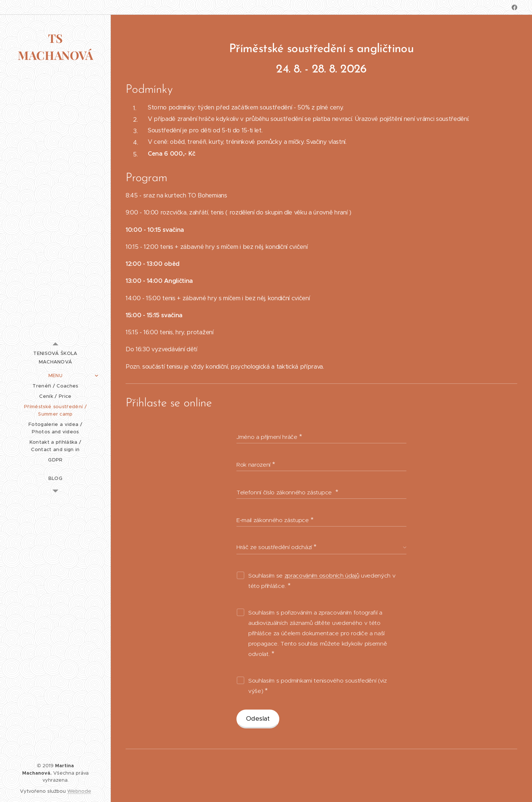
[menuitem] (55, 358)
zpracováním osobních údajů (322, 576)
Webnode (79, 791)
